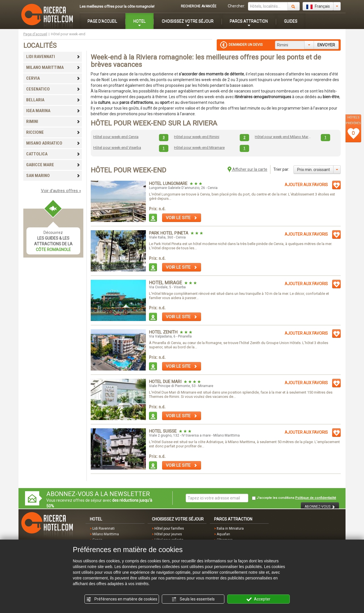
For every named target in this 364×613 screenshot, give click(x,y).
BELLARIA (53, 100)
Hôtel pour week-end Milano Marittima (283, 137)
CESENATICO (53, 89)
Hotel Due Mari (166, 382)
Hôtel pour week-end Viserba (117, 148)
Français (318, 7)
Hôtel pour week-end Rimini (197, 137)
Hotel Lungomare (169, 184)
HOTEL (139, 21)
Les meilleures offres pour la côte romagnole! (117, 6)
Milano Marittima (106, 534)
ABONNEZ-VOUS (320, 507)
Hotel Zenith (164, 332)
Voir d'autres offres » (61, 191)
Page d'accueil (35, 34)
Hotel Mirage (166, 283)
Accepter (258, 599)
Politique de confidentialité (316, 498)
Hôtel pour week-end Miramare (199, 148)
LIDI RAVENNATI (53, 57)
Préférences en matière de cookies (122, 599)
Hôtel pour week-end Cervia (116, 137)
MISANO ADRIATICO (53, 143)
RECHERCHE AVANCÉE (199, 6)
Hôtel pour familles (169, 528)
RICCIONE (53, 132)
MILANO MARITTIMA (53, 67)
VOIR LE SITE (182, 218)
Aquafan (223, 534)
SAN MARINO (53, 176)
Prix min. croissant (314, 170)
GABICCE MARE (53, 165)
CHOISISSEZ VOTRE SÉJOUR (188, 21)
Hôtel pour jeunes (168, 534)
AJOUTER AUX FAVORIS (306, 185)
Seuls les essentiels (193, 599)
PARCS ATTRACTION (249, 21)
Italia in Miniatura (230, 528)
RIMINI (53, 122)
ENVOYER (326, 45)
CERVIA (53, 78)
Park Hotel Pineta (169, 233)
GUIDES (291, 21)
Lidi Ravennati (104, 528)
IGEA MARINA (53, 111)
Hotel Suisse (163, 431)
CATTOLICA (53, 154)
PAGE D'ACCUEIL (102, 21)
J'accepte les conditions (294, 498)
